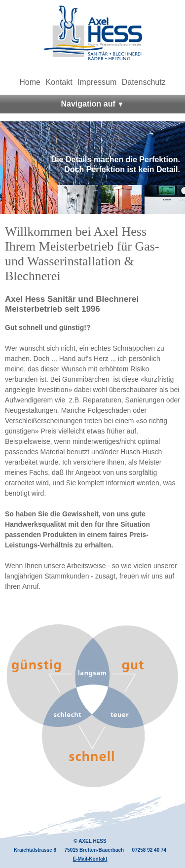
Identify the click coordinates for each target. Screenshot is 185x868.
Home (30, 82)
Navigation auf (88, 104)
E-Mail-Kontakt (90, 859)
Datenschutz (144, 82)
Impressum (97, 82)
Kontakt (59, 82)
